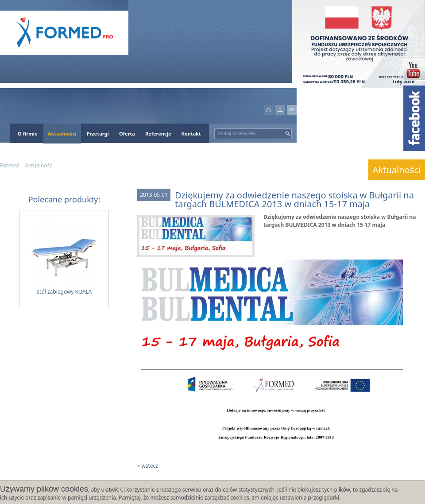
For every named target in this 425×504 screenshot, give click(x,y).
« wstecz (148, 466)
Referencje (158, 134)
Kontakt (191, 134)
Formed (10, 165)
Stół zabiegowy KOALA (64, 258)
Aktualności (62, 134)
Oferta (127, 134)
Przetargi (98, 134)
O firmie (28, 134)
